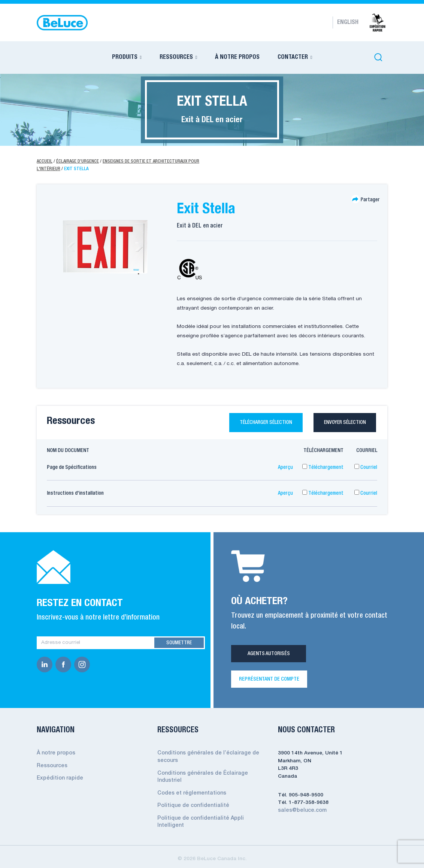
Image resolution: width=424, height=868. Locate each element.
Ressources (52, 767)
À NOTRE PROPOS (237, 57)
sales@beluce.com (301, 811)
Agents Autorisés (269, 655)
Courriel (366, 468)
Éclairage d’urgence (78, 161)
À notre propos (56, 754)
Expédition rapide (58, 779)
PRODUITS (125, 57)
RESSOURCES (176, 57)
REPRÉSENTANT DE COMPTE (269, 680)
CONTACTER (293, 57)
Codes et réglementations (190, 793)
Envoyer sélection (343, 423)
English (348, 22)
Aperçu (285, 468)
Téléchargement (323, 468)
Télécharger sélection (257, 423)
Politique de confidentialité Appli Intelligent (211, 818)
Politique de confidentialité (191, 805)
